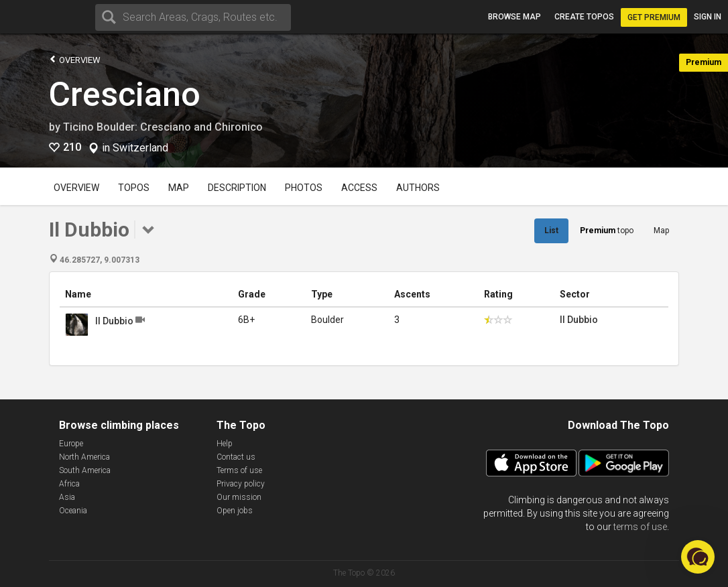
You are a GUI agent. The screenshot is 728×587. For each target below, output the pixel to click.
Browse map (514, 17)
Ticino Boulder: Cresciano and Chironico (163, 127)
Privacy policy (241, 484)
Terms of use (239, 470)
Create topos (584, 17)
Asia (67, 497)
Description (237, 188)
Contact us (236, 457)
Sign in (708, 17)
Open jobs (235, 511)
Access (359, 188)
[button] (698, 557)
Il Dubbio (114, 321)
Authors (418, 188)
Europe (71, 444)
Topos (134, 188)
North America (84, 457)
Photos (304, 188)
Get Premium (654, 17)
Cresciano (125, 94)
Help (225, 444)
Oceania (73, 511)
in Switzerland (135, 148)
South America (85, 470)
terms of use (640, 527)
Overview (75, 59)
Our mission (239, 497)
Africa (69, 484)
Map (179, 188)
